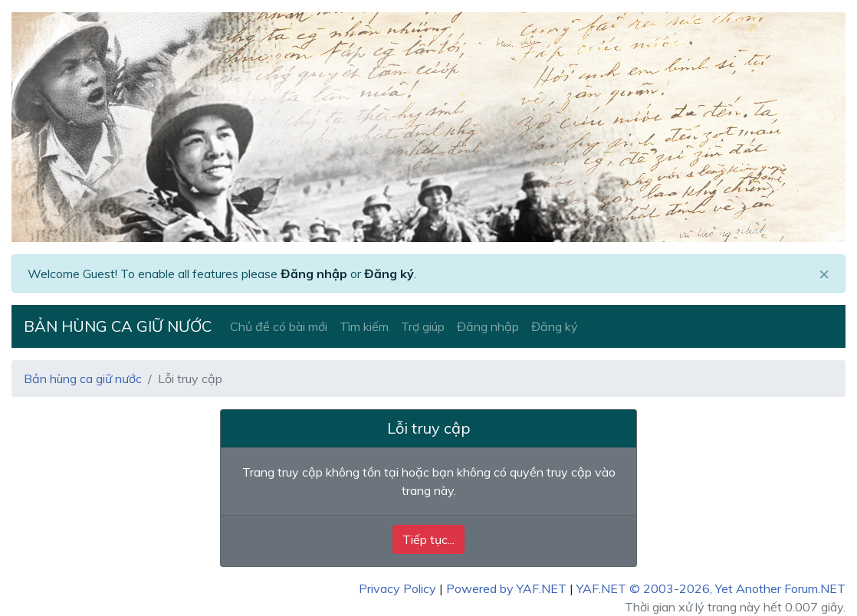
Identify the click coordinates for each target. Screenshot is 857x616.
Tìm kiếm (364, 326)
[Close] (824, 274)
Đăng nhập (314, 274)
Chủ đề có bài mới (279, 326)
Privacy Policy (397, 588)
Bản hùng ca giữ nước (118, 326)
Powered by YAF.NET (506, 588)
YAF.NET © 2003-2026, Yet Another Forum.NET (711, 588)
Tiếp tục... (428, 539)
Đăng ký (389, 274)
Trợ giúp (423, 326)
